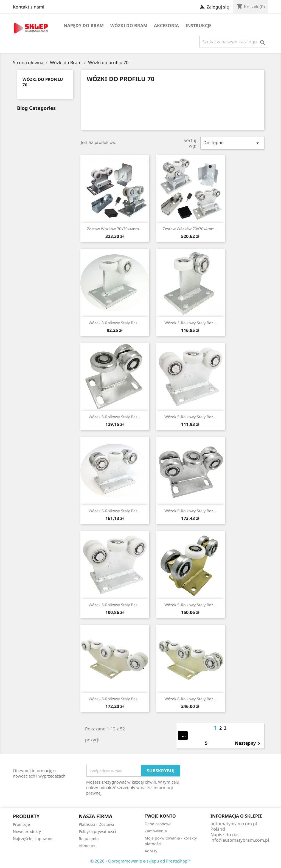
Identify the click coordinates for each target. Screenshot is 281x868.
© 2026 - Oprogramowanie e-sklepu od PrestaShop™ (140, 861)
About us (87, 846)
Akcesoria (166, 25)
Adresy (151, 851)
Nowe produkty (27, 831)
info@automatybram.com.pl (240, 840)
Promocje (21, 824)
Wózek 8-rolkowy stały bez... (115, 699)
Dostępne (232, 143)
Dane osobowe (158, 824)
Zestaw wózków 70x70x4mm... (115, 229)
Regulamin (89, 839)
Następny (249, 744)
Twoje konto (160, 816)
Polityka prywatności (97, 831)
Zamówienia (156, 831)
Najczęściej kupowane (33, 839)
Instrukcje (199, 25)
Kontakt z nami (29, 7)
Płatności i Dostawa (96, 824)
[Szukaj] (234, 42)
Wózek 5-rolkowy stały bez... (190, 417)
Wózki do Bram (129, 25)
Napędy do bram (84, 25)
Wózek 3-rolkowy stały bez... (115, 323)
